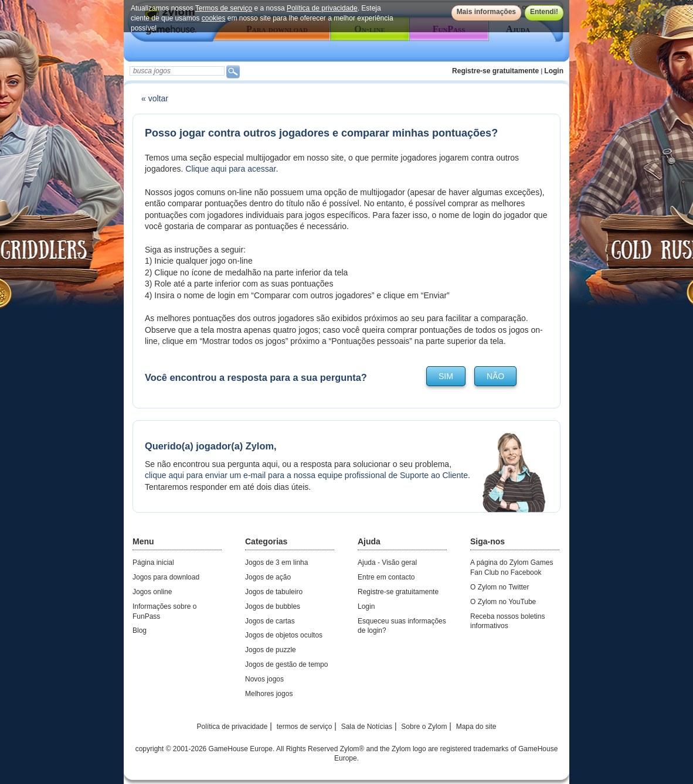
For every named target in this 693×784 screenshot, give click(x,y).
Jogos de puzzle (271, 650)
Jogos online (152, 592)
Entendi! (544, 12)
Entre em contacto (386, 577)
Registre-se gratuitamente (495, 71)
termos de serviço (305, 727)
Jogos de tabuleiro (274, 592)
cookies (214, 18)
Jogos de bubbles (273, 606)
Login (554, 71)
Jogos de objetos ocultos (284, 635)
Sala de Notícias (367, 727)
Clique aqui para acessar (230, 169)
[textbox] (177, 71)
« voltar (155, 98)
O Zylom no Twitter (500, 587)
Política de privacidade (322, 8)
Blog (140, 630)
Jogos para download (166, 577)
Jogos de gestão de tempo (286, 664)
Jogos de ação (268, 577)
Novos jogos (264, 679)
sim (446, 376)
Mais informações (486, 12)
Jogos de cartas (270, 621)
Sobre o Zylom (424, 727)
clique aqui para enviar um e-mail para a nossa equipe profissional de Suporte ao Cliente (306, 475)
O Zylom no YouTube (503, 602)
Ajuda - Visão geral (387, 563)
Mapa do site (476, 727)
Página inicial (153, 563)
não (495, 376)
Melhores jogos (269, 694)
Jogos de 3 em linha (276, 563)
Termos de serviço (224, 8)
